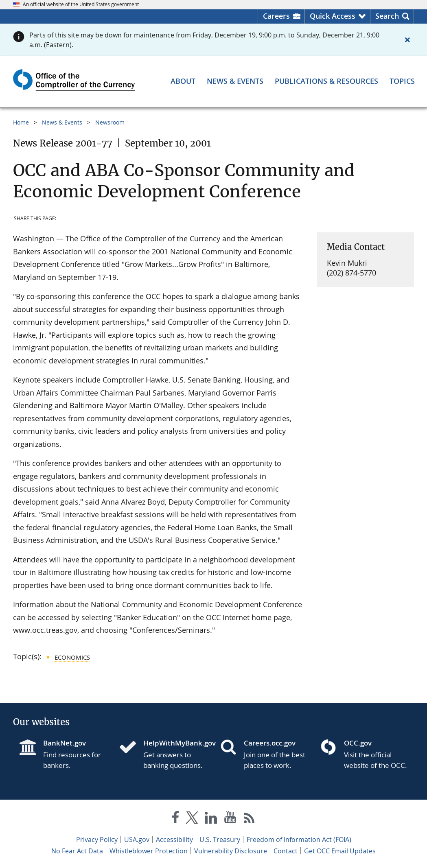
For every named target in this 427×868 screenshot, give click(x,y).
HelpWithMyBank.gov (175, 743)
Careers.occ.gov (270, 743)
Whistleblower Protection (149, 851)
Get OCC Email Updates (340, 851)
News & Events (62, 122)
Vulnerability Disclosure (231, 851)
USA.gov (137, 840)
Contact (286, 851)
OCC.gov (358, 743)
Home (21, 122)
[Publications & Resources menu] (326, 81)
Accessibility (174, 840)
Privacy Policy (97, 840)
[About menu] (183, 81)
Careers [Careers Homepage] (276, 16)
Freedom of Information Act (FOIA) (299, 840)
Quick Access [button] (333, 16)
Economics (72, 657)
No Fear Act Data (77, 851)
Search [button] (387, 16)
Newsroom (110, 122)
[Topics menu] (402, 81)
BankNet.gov (65, 743)
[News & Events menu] (235, 81)
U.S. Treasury (220, 840)
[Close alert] (407, 40)
